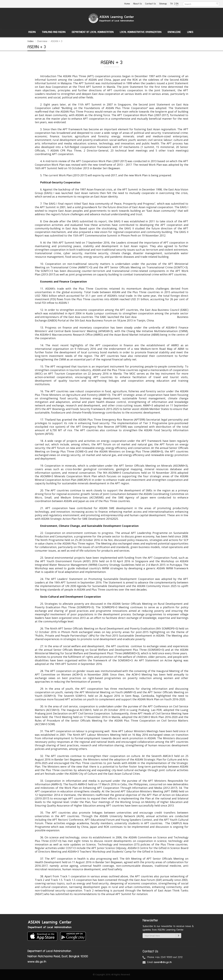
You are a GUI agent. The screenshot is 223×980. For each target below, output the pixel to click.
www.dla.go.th (37, 962)
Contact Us (150, 4)
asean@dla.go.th (163, 962)
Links (190, 32)
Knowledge (174, 32)
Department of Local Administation (93, 32)
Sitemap (163, 4)
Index (30, 41)
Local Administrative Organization (141, 32)
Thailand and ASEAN (54, 32)
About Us (137, 4)
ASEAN (32, 32)
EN (177, 4)
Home (127, 4)
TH (172, 4)
